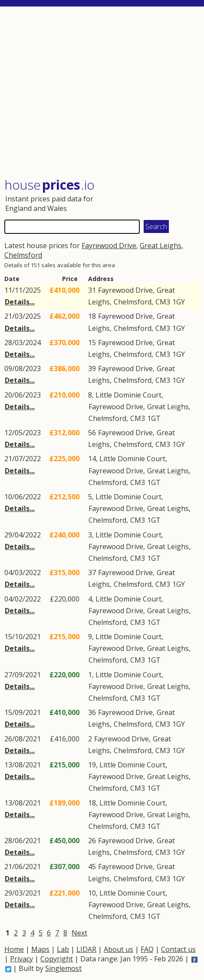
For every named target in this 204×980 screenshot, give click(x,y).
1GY (179, 302)
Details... (20, 302)
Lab (63, 949)
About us (118, 949)
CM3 (163, 302)
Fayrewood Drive (109, 246)
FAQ (147, 949)
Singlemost (63, 968)
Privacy (21, 959)
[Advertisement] (103, 93)
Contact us (178, 949)
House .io (49, 185)
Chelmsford (23, 255)
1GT (154, 418)
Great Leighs (161, 246)
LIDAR (86, 949)
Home (14, 949)
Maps (40, 949)
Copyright (57, 959)
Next (79, 933)
